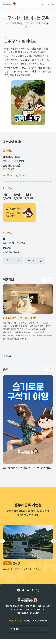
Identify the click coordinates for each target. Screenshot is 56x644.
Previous (44, 280)
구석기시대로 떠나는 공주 (36, 23)
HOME (7, 23)
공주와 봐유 (15, 23)
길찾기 (13, 261)
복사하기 (26, 27)
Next (50, 280)
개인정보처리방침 (15, 621)
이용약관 (27, 621)
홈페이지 (35, 261)
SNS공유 (31, 27)
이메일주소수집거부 (40, 621)
